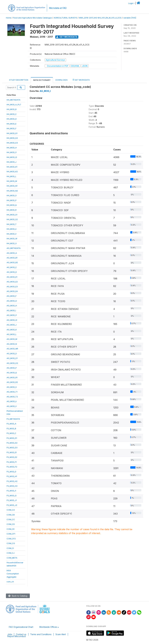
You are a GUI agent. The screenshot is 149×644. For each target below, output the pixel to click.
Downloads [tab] (62, 80)
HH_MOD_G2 (12, 138)
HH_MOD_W (12, 239)
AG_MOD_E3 (12, 287)
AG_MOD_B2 (12, 262)
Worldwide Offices (48, 627)
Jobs (10, 634)
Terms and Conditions (41, 634)
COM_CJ (11, 553)
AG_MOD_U (12, 401)
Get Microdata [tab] (81, 80)
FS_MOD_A (11, 424)
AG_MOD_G (12, 301)
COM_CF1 (11, 534)
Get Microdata (67, 37)
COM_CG (11, 543)
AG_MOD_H (12, 306)
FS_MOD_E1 (12, 452)
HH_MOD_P (12, 200)
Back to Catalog (18, 596)
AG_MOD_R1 (12, 377)
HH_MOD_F (12, 128)
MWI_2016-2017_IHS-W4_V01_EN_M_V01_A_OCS (100, 18)
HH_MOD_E (12, 124)
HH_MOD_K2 (12, 172)
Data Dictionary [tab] (42, 80)
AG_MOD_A (12, 253)
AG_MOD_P (12, 368)
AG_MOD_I (11, 310)
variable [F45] (130, 18)
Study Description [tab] (19, 80)
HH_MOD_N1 (12, 186)
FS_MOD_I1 (11, 491)
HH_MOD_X (12, 243)
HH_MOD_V (12, 234)
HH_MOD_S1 (12, 215)
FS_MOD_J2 (12, 505)
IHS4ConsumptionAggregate (13, 574)
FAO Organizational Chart (21, 627)
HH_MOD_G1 (12, 133)
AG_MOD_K (12, 330)
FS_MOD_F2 (12, 467)
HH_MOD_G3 (12, 143)
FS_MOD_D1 (12, 438)
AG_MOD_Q (12, 373)
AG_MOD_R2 (12, 382)
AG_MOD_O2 (12, 363)
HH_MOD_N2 (12, 191)
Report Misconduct (17, 636)
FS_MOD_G (11, 472)
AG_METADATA (14, 248)
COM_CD (11, 524)
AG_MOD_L (12, 334)
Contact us (21, 634)
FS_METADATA (13, 419)
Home (9, 18)
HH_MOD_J (12, 162)
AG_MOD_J (12, 325)
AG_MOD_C (12, 267)
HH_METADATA (13, 100)
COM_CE (11, 529)
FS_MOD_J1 (12, 500)
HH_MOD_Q (12, 205)
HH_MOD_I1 (12, 152)
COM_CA (11, 510)
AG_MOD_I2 (12, 320)
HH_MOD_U (12, 229)
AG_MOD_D (12, 272)
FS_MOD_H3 (12, 486)
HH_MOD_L (12, 176)
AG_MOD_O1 (12, 358)
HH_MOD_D (12, 119)
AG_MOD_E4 (12, 291)
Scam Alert (61, 634)
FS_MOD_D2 (12, 443)
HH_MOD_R (12, 210)
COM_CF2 (11, 539)
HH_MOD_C (12, 114)
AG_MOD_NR (12, 349)
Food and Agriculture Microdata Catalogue (32, 18)
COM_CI (10, 548)
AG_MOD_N (12, 344)
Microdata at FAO (58, 8)
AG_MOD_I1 (12, 315)
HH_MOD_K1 (12, 167)
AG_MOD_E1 (12, 277)
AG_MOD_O (12, 354)
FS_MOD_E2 (12, 457)
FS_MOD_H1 (12, 476)
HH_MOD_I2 (12, 157)
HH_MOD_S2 (12, 219)
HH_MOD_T (12, 224)
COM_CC (11, 519)
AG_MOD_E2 (12, 282)
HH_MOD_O (12, 195)
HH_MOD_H (12, 148)
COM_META (12, 558)
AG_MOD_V (12, 406)
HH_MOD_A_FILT (14, 105)
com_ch (10, 582)
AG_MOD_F (12, 296)
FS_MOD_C (11, 433)
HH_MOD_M (12, 181)
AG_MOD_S (12, 387)
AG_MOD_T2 (12, 397)
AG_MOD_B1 (12, 258)
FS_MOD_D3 (12, 448)
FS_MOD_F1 (12, 462)
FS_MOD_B (11, 428)
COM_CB (11, 515)
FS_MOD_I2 (12, 496)
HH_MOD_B (12, 109)
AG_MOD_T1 (12, 392)
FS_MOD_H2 (12, 481)
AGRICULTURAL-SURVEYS (65, 18)
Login (131, 3)
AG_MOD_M (12, 339)
